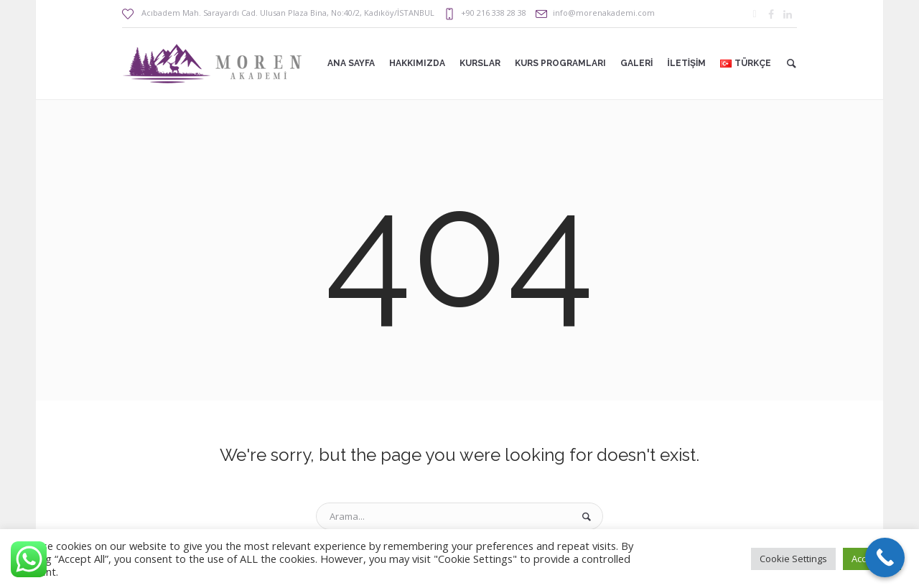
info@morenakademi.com (604, 13)
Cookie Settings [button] (793, 559)
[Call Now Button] (885, 557)
